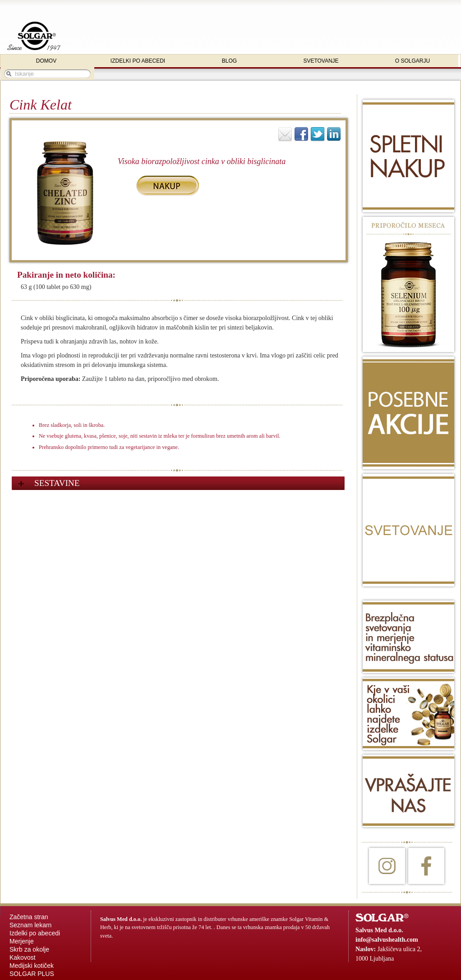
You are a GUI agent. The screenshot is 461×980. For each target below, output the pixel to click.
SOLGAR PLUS (32, 974)
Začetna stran (29, 917)
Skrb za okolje (29, 949)
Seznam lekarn (30, 925)
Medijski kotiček (32, 966)
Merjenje (22, 941)
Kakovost (23, 957)
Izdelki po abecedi (35, 933)
